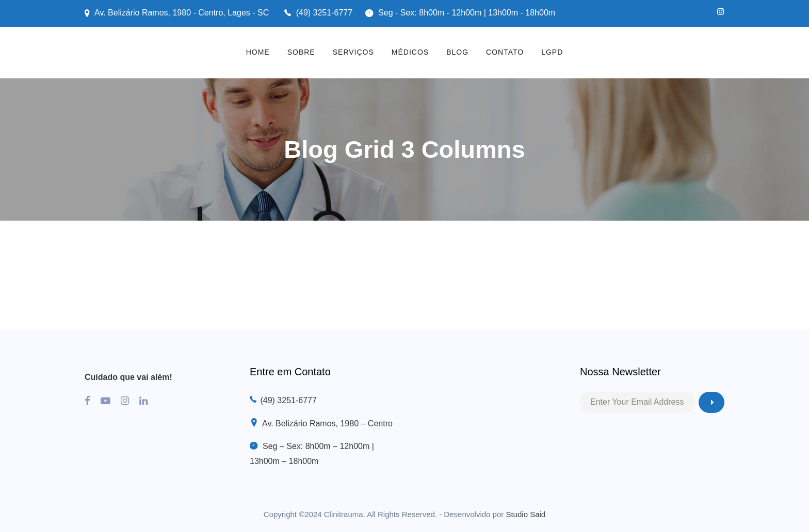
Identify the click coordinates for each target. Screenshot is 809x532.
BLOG (457, 52)
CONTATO (505, 52)
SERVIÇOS (353, 52)
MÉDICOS (410, 52)
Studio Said (525, 514)
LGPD (552, 52)
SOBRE (301, 52)
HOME (258, 52)
